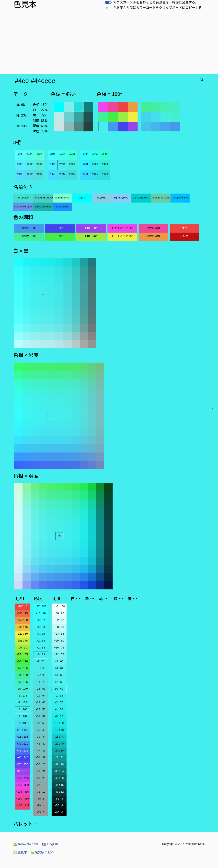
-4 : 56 (59, 709)
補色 (184, 228)
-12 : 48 (59, 730)
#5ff (20, 154)
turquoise (23, 198)
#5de (30, 174)
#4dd (72, 174)
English (50, 844)
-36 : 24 (59, 771)
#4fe (62, 154)
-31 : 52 (41, 716)
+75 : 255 (22, 764)
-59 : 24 (41, 771)
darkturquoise (141, 198)
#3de (95, 174)
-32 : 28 (59, 764)
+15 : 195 (22, 737)
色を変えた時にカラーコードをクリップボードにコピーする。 (159, 8)
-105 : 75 (22, 641)
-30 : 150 (22, 675)
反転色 (184, 236)
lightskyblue (121, 198)
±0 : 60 (59, 689)
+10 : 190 (22, 730)
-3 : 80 (41, 668)
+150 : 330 (22, 799)
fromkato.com (26, 844)
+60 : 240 (22, 757)
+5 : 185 (22, 723)
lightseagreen (43, 207)
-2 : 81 (41, 661)
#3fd (105, 154)
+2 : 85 (41, 641)
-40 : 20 (59, 778)
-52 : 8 (59, 799)
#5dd (40, 174)
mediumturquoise (43, 198)
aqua (82, 198)
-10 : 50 (59, 723)
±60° (60, 228)
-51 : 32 (41, 757)
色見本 (20, 852)
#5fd (40, 154)
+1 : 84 (41, 648)
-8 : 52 (59, 716)
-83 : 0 (41, 812)
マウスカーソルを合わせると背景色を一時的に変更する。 (156, 2)
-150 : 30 (22, 620)
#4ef (53, 164)
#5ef (20, 164)
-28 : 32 (59, 757)
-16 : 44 (59, 737)
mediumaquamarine (161, 198)
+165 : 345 (22, 805)
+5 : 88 (41, 627)
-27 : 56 (41, 709)
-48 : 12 (59, 792)
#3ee (95, 164)
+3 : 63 (59, 675)
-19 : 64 (41, 696)
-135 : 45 (22, 627)
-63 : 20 (41, 778)
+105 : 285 (22, 778)
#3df (85, 174)
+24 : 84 (59, 634)
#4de (62, 174)
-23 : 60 (41, 702)
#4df (53, 174)
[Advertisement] (110, 43)
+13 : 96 (41, 613)
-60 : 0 (59, 812)
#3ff (85, 154)
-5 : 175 (22, 696)
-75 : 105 (22, 654)
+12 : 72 (59, 654)
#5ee (30, 164)
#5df (20, 174)
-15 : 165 (22, 682)
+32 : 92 (59, 620)
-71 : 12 (41, 792)
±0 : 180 (22, 709)
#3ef (85, 164)
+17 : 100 (41, 606)
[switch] (108, 2)
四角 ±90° (91, 228)
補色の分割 (153, 228)
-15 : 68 (41, 689)
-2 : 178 (22, 702)
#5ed (40, 164)
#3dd (105, 174)
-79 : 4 (41, 805)
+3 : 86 (41, 634)
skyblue (102, 198)
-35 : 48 (41, 730)
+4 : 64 (59, 668)
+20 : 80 (59, 641)
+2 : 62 (59, 682)
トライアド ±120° (122, 228)
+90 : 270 (22, 771)
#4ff (53, 154)
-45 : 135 (22, 668)
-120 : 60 (22, 634)
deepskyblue (180, 198)
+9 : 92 (41, 620)
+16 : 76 (59, 648)
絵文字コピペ (42, 852)
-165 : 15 (22, 613)
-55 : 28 (41, 764)
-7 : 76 (41, 675)
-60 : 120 (22, 661)
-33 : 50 (41, 723)
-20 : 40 (59, 744)
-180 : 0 (22, 606)
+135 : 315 (22, 792)
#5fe (30, 154)
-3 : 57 (59, 702)
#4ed (72, 164)
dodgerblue (62, 207)
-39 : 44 (41, 737)
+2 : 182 (22, 716)
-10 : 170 (22, 689)
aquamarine (62, 198)
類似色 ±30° (29, 228)
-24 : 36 (59, 751)
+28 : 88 (59, 627)
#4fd (72, 154)
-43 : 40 (41, 744)
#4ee (62, 164)
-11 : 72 (41, 682)
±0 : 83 (41, 654)
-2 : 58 (59, 696)
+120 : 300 (22, 785)
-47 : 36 (41, 751)
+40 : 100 (59, 606)
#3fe (95, 154)
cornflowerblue (23, 207)
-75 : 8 (41, 799)
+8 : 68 (59, 661)
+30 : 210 (22, 744)
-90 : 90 (22, 648)
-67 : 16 (41, 785)
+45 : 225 (22, 751)
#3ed (105, 164)
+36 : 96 (59, 613)
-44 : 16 (59, 785)
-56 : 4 (59, 805)
